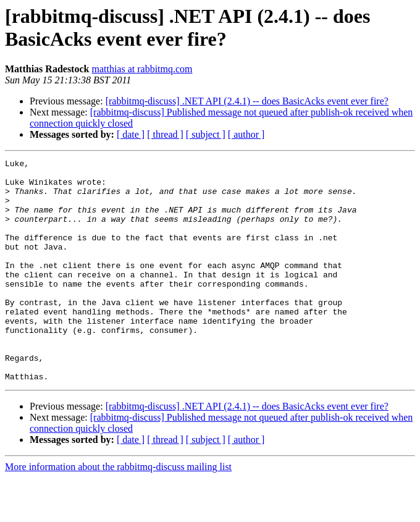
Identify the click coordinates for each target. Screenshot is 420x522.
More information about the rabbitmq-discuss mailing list (118, 511)
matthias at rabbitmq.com (142, 69)
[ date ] (131, 134)
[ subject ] (206, 134)
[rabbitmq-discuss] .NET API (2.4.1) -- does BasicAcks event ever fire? (247, 101)
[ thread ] (165, 134)
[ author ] (246, 134)
